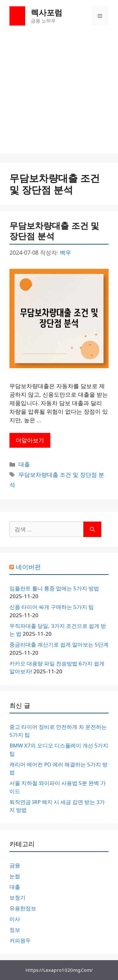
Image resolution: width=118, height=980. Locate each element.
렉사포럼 (47, 12)
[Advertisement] (59, 94)
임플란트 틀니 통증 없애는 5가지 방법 (54, 588)
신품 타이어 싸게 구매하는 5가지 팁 (52, 607)
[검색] (92, 529)
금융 (15, 865)
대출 (24, 464)
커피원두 (20, 940)
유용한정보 (23, 908)
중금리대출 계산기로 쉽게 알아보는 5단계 (59, 644)
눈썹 (15, 876)
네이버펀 (28, 567)
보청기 (17, 897)
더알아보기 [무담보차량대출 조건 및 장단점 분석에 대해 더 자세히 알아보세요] (30, 440)
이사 (15, 919)
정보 (15, 930)
